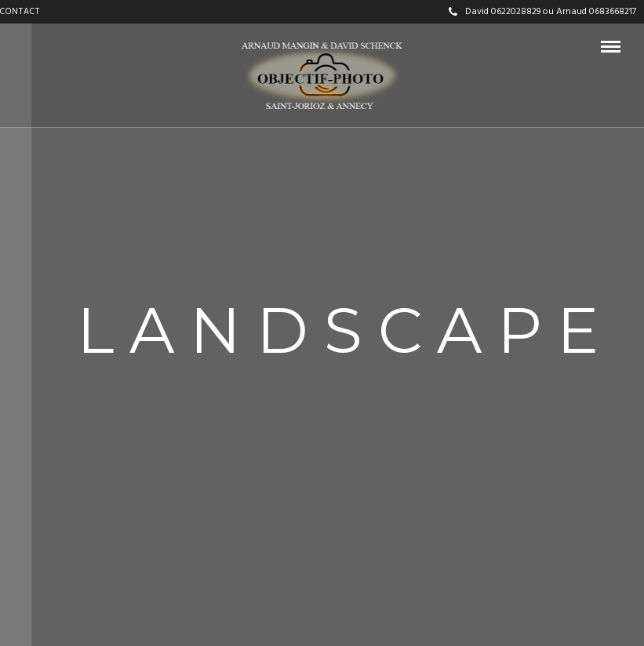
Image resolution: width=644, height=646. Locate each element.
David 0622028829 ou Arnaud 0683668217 (542, 12)
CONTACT (20, 12)
